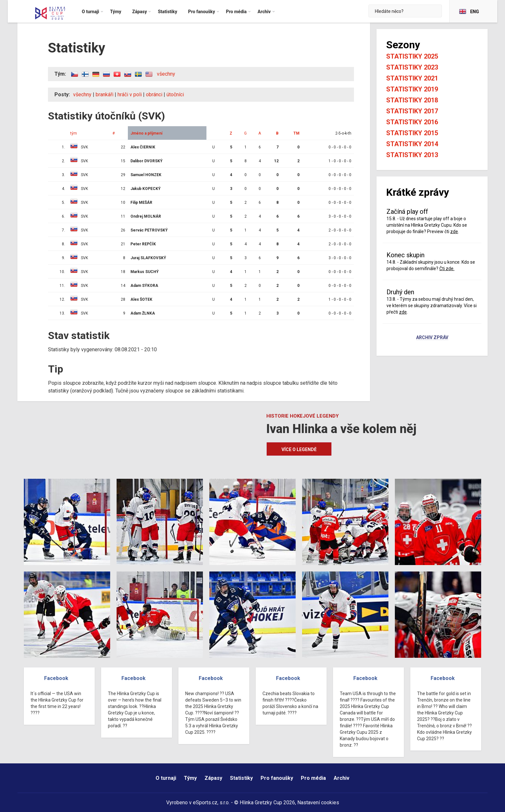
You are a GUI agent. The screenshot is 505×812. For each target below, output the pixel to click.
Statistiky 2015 (412, 133)
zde (454, 231)
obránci (154, 94)
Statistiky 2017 (412, 111)
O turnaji (166, 778)
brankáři (105, 94)
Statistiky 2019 (412, 89)
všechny (166, 74)
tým (74, 133)
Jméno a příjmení (146, 133)
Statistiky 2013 (412, 155)
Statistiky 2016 (412, 122)
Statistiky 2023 (412, 67)
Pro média (313, 778)
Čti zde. (447, 269)
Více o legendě (299, 449)
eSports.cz (205, 803)
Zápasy (213, 778)
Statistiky (241, 778)
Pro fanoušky (277, 778)
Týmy (190, 778)
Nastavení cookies (318, 803)
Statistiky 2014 (412, 144)
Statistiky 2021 (412, 78)
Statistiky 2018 (412, 100)
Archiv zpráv (432, 338)
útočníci (175, 94)
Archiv (342, 778)
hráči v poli (130, 94)
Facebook (56, 678)
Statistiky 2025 (412, 56)
